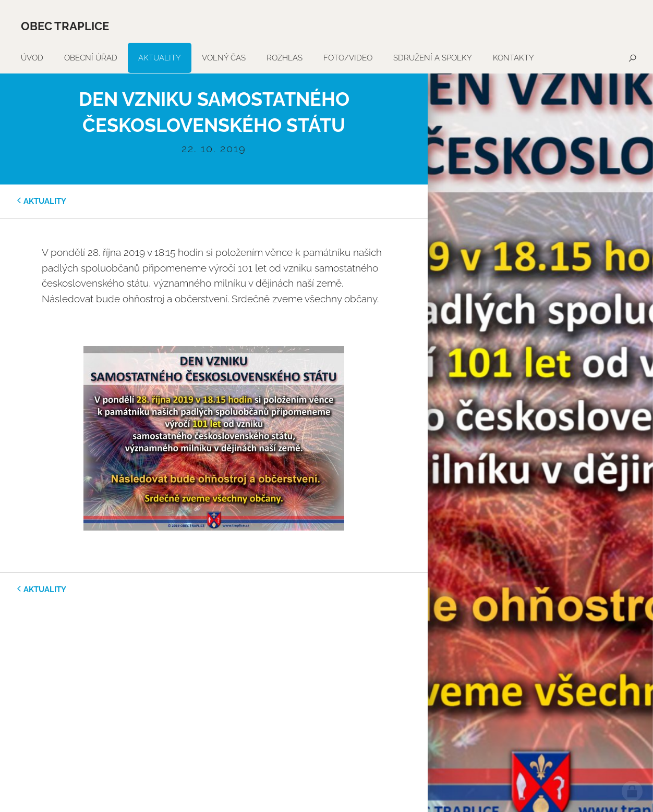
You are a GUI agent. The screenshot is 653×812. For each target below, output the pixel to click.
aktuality (45, 201)
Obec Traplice (65, 26)
